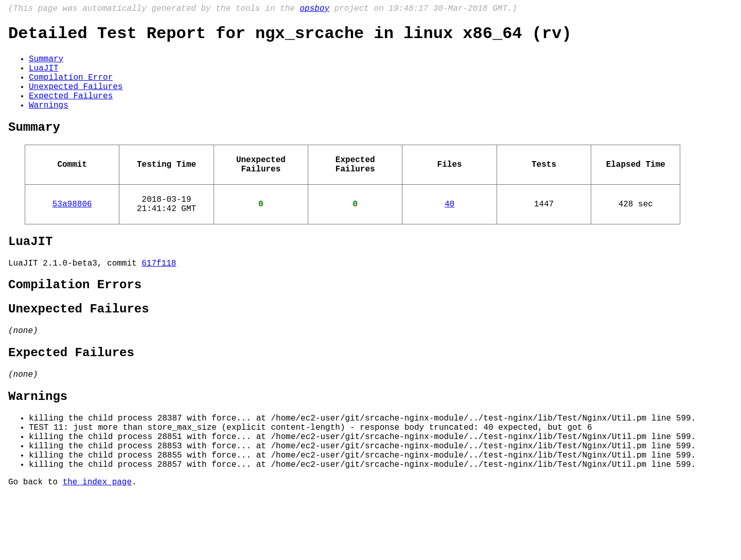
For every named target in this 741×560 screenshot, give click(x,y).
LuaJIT (44, 77)
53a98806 (72, 231)
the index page (97, 546)
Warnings (49, 122)
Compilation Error (71, 88)
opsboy (314, 10)
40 (449, 231)
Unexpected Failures (76, 99)
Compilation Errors (75, 320)
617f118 (159, 296)
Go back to (36, 546)
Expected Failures (71, 111)
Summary (46, 65)
